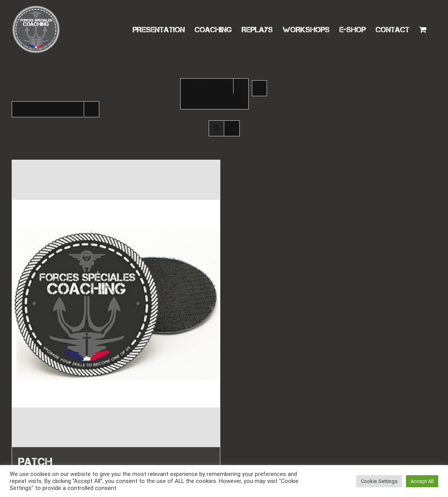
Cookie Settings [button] (379, 481)
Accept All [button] (422, 481)
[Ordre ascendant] (259, 88)
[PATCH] (116, 304)
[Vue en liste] (232, 128)
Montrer (38, 109)
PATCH (35, 462)
